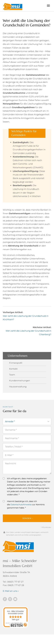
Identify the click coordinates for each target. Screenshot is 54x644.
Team (12, 375)
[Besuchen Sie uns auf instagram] (10, 599)
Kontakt (13, 369)
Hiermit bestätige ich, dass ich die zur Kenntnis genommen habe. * (24, 505)
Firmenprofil (16, 363)
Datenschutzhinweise (21, 505)
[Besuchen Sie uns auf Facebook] (5, 599)
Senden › (27, 518)
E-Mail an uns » (11, 591)
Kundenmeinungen (20, 381)
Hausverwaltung (18, 387)
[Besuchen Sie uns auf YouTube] (15, 599)
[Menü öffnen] (48, 6)
